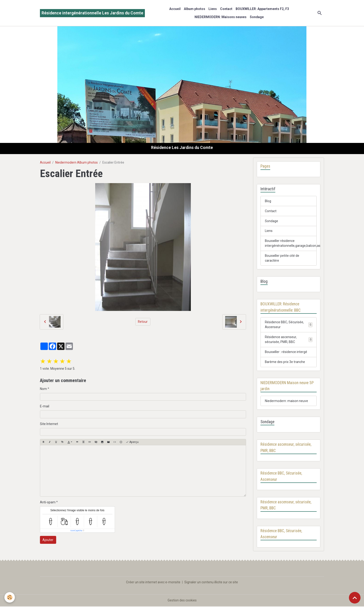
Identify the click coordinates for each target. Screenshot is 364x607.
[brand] (92, 13)
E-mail (45, 406)
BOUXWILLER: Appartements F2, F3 (262, 9)
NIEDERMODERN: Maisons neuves (221, 17)
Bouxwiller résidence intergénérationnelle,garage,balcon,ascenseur (291, 243)
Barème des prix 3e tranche (285, 362)
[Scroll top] (355, 598)
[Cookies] (10, 597)
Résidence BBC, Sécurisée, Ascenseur (284, 325)
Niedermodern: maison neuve (286, 401)
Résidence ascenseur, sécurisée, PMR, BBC (281, 340)
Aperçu (132, 442)
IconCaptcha (76, 531)
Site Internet (49, 424)
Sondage (257, 17)
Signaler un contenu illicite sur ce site (211, 583)
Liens (213, 9)
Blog (268, 201)
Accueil (175, 9)
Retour (143, 322)
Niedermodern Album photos (76, 162)
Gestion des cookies (182, 601)
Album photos (195, 9)
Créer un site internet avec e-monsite (153, 583)
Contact (226, 9)
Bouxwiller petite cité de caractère (282, 258)
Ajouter (48, 540)
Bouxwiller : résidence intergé (286, 352)
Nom (43, 389)
